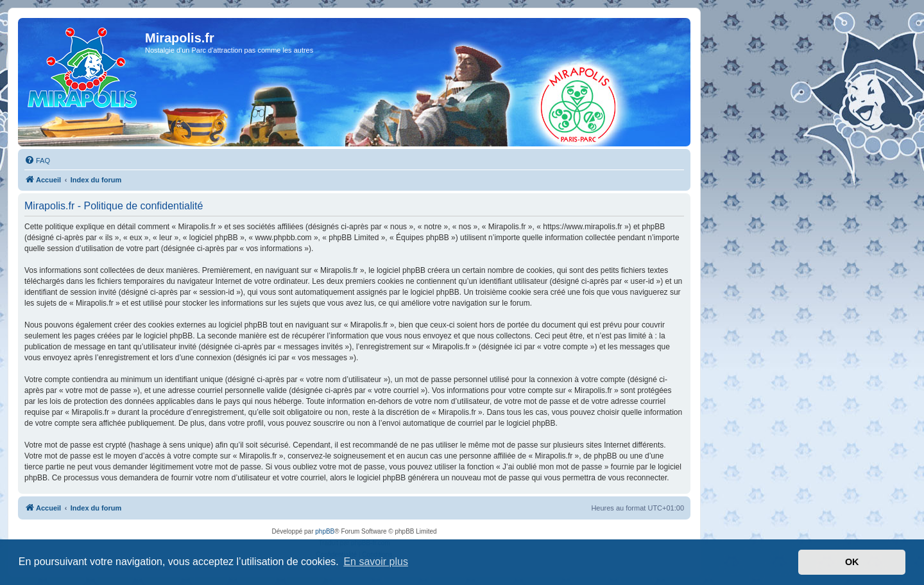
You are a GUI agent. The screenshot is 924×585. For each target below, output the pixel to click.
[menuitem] (37, 161)
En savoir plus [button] (376, 562)
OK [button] (852, 562)
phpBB (325, 531)
